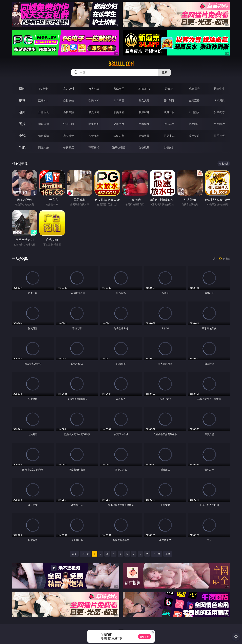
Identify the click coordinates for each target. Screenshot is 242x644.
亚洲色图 (69, 124)
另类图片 (219, 124)
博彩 (22, 89)
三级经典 (20, 259)
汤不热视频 (119, 147)
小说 (22, 136)
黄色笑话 (194, 136)
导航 (22, 147)
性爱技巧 (219, 136)
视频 (22, 100)
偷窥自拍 (44, 124)
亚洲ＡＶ (44, 100)
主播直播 (194, 100)
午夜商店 (69, 147)
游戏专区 (119, 89)
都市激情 (44, 136)
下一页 (157, 554)
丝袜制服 (169, 100)
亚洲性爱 (44, 112)
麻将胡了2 (144, 89)
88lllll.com (121, 64)
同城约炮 (44, 147)
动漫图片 (119, 124)
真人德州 (69, 89)
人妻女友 (94, 136)
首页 (74, 554)
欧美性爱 (119, 112)
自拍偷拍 (69, 100)
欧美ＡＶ (94, 100)
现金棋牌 (194, 89)
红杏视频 (144, 147)
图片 (22, 124)
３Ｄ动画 (119, 100)
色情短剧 (169, 147)
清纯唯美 (169, 124)
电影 (22, 112)
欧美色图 (94, 124)
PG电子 (43, 89)
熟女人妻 (144, 100)
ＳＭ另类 (219, 100)
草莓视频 (94, 147)
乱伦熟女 (194, 112)
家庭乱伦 (69, 136)
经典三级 (169, 112)
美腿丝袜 (144, 124)
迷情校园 (144, 136)
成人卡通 (94, 112)
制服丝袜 (144, 112)
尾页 (168, 554)
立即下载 (145, 637)
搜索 (165, 72)
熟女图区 (194, 124)
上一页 (85, 554)
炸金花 (169, 89)
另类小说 (169, 136)
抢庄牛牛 (219, 89)
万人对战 (94, 89)
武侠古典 (119, 136)
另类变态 (219, 112)
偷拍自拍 (69, 112)
